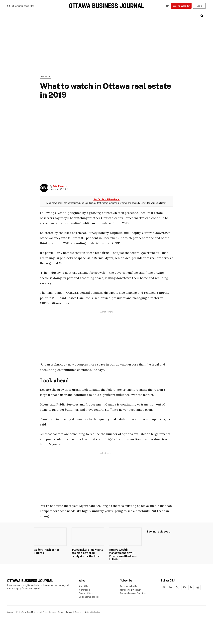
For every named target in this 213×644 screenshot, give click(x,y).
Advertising (84, 590)
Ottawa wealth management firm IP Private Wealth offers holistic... (123, 555)
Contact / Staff (86, 593)
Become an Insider (129, 586)
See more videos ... (159, 532)
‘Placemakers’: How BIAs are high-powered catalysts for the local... (87, 553)
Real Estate (46, 76)
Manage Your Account (131, 590)
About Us (83, 586)
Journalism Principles (89, 597)
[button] (202, 16)
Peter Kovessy (60, 186)
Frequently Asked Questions (133, 593)
